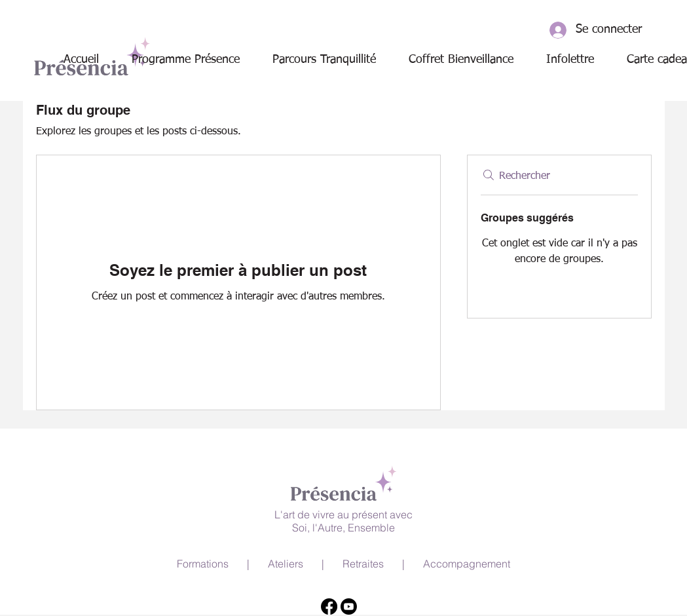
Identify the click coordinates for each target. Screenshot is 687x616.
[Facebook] (329, 606)
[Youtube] (349, 606)
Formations (203, 564)
